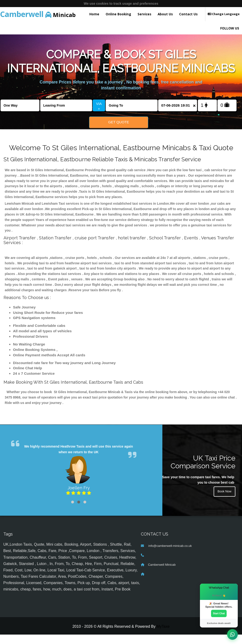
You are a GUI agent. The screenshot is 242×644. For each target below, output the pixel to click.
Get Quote (119, 122)
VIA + (99, 106)
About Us (165, 14)
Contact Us (188, 14)
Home (94, 14)
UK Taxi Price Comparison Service (203, 472)
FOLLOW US (230, 28)
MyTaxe (163, 636)
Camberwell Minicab (162, 574)
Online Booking (118, 14)
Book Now (224, 502)
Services (144, 14)
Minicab (38, 14)
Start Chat (219, 613)
